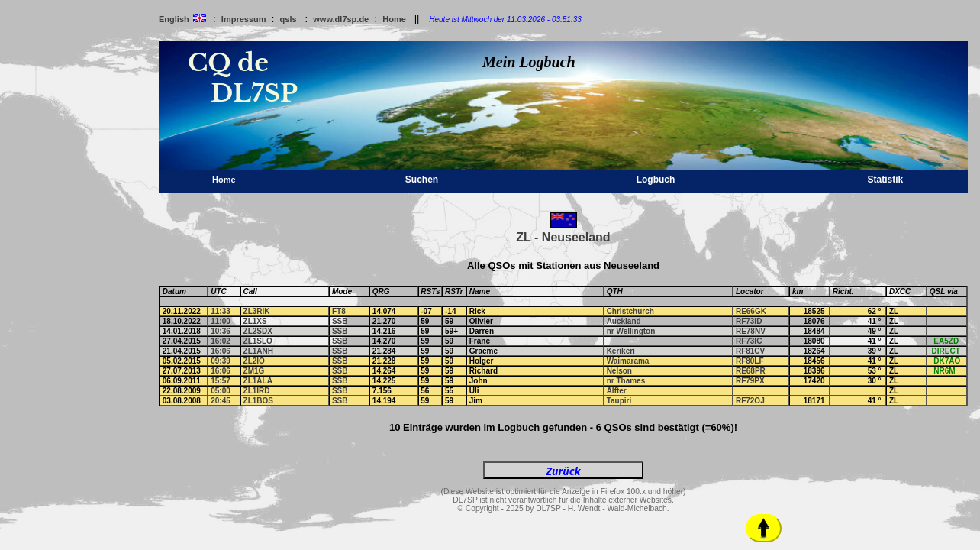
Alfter (617, 391)
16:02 (221, 341)
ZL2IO (254, 361)
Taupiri (619, 401)
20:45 (221, 401)
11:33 (221, 311)
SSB (340, 321)
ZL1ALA (258, 381)
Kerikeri (621, 351)
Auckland (624, 321)
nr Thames (626, 381)
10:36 (221, 331)
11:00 (221, 321)
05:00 (221, 391)
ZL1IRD (257, 391)
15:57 (221, 381)
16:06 (221, 351)
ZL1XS (255, 321)
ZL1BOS (258, 401)
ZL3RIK (257, 311)
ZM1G (254, 371)
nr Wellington (631, 331)
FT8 (339, 311)
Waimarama (628, 361)
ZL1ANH (258, 351)
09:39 (221, 361)
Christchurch (630, 311)
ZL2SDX (258, 331)
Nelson (619, 371)
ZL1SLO (258, 341)
